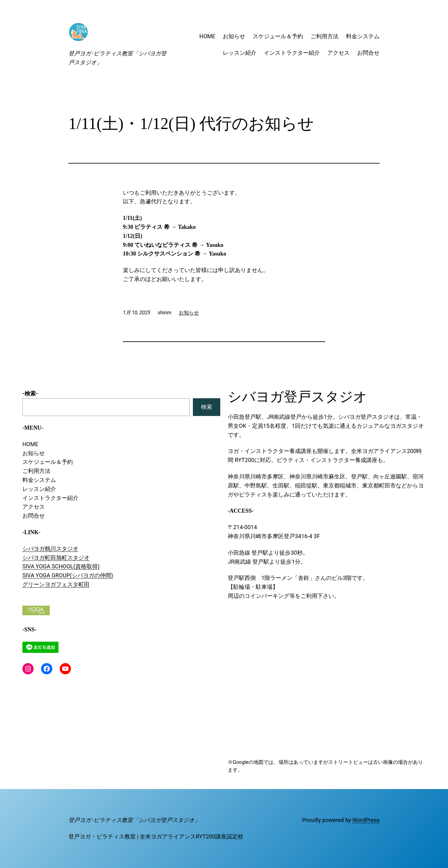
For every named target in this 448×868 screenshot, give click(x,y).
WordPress (366, 820)
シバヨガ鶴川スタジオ (50, 549)
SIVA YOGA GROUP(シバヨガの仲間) (68, 575)
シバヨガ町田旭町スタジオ (56, 558)
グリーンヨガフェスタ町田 (56, 584)
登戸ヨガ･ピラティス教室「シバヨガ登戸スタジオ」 (134, 820)
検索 (207, 407)
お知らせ (189, 313)
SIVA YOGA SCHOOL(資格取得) (61, 566)
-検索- (30, 393)
